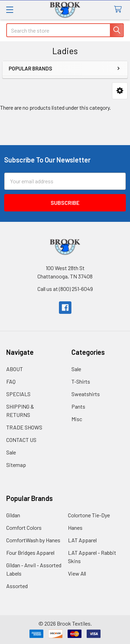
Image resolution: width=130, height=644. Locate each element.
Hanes (75, 528)
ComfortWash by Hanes (33, 540)
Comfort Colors (24, 528)
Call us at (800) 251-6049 (65, 289)
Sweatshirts (86, 394)
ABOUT (15, 369)
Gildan (13, 515)
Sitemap (16, 465)
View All (77, 573)
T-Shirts (81, 381)
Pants (78, 406)
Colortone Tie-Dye (89, 515)
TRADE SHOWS (24, 427)
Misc (77, 419)
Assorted (17, 586)
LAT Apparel (82, 540)
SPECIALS (18, 394)
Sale (11, 452)
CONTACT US (21, 440)
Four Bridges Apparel (30, 553)
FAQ (11, 381)
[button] (120, 91)
